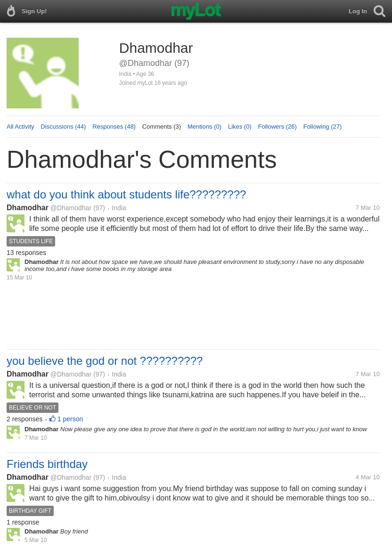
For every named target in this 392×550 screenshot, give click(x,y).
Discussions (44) (63, 127)
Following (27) (323, 127)
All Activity (20, 127)
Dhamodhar (28, 208)
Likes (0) (240, 127)
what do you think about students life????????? (126, 194)
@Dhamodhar (71, 208)
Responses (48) (114, 127)
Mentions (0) (204, 127)
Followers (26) (278, 127)
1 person (70, 419)
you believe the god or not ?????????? (105, 361)
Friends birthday (47, 464)
